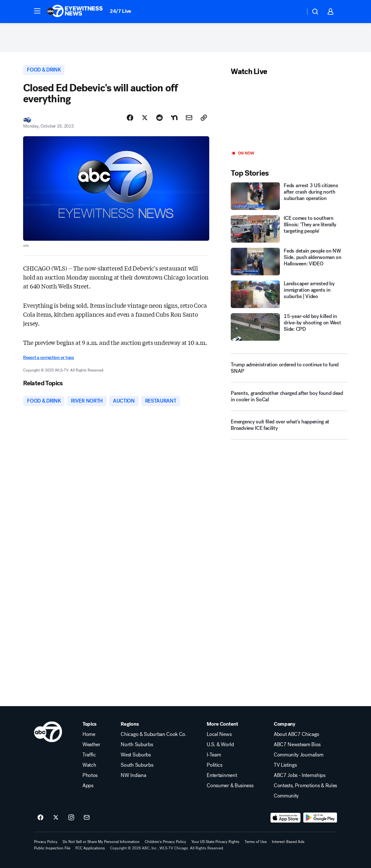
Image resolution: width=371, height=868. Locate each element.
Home (89, 734)
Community (286, 796)
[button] (37, 11)
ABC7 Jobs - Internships (300, 775)
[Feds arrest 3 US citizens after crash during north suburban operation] (289, 196)
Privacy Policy (46, 842)
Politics (214, 765)
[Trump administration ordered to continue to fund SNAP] (289, 368)
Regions (130, 724)
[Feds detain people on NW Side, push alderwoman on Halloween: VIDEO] (289, 262)
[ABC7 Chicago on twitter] (56, 818)
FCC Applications (90, 848)
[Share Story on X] (145, 118)
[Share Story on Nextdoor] (174, 118)
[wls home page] (48, 732)
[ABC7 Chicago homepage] (75, 12)
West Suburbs (136, 755)
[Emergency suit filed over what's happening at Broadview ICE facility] (289, 428)
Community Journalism (299, 755)
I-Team (214, 755)
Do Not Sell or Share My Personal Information (101, 842)
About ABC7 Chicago (297, 734)
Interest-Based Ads (288, 842)
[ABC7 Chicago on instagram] (71, 818)
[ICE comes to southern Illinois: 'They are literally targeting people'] (289, 229)
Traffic (89, 755)
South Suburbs (137, 765)
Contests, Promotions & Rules (305, 786)
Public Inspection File (52, 848)
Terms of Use (256, 842)
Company (285, 724)
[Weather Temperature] (295, 12)
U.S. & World (220, 745)
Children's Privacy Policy (165, 842)
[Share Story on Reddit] (160, 118)
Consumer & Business (230, 786)
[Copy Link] (204, 118)
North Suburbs (137, 745)
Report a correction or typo (48, 358)
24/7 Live (121, 11)
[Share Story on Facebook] (130, 118)
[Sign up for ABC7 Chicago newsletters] (87, 818)
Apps (88, 786)
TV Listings (285, 765)
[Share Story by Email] (189, 118)
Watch (89, 765)
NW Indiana (133, 775)
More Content (222, 724)
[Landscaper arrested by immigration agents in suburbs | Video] (289, 294)
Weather (91, 745)
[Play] (289, 114)
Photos (90, 775)
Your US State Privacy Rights (215, 842)
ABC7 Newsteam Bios (297, 745)
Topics (90, 724)
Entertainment (222, 775)
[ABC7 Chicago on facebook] (40, 818)
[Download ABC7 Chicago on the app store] (286, 818)
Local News (219, 734)
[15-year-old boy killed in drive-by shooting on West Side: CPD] (289, 327)
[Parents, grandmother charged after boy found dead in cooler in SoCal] (289, 399)
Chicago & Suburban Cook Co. (153, 734)
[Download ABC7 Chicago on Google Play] (320, 818)
